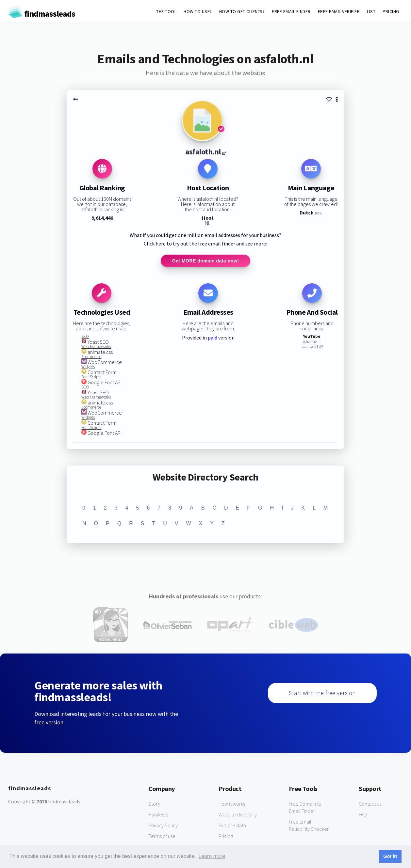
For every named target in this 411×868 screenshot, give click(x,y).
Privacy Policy (163, 826)
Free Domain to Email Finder (305, 808)
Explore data (232, 826)
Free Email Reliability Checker (309, 826)
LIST (371, 11)
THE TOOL (166, 11)
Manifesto (158, 815)
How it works (232, 804)
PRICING (391, 11)
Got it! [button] (390, 856)
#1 (317, 347)
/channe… (312, 342)
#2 (321, 347)
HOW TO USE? (198, 11)
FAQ (363, 815)
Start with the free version (322, 693)
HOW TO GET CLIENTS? (242, 11)
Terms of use (162, 836)
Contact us (370, 804)
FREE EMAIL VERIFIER (339, 11)
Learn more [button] (212, 856)
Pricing (226, 836)
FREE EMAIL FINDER (291, 11)
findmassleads (42, 14)
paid (213, 338)
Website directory (238, 815)
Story (154, 804)
